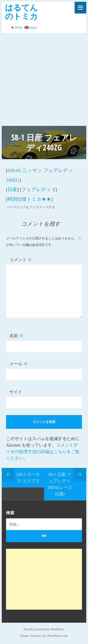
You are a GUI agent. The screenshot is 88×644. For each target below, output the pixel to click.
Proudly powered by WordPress (44, 629)
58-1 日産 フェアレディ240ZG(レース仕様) (60, 484)
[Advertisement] (44, 79)
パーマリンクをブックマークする (30, 207)
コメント (21, 260)
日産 (12, 189)
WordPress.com (57, 636)
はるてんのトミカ (21, 12)
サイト (16, 392)
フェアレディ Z (38, 189)
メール (18, 364)
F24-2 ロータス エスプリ (28, 478)
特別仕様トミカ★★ (29, 199)
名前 (16, 336)
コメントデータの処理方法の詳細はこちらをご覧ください (43, 452)
